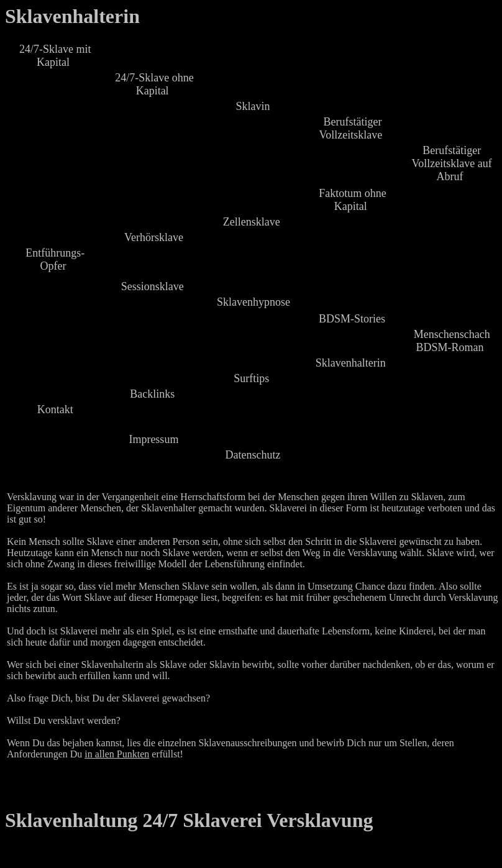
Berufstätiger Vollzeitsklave (351, 128)
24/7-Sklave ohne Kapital (154, 84)
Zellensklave (252, 222)
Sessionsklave (153, 286)
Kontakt (55, 409)
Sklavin (253, 106)
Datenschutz (253, 455)
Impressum (153, 439)
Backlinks (152, 394)
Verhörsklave (154, 237)
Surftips (251, 378)
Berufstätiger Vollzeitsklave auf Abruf (452, 163)
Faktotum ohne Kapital (353, 200)
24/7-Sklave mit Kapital (55, 56)
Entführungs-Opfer (55, 259)
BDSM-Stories (352, 319)
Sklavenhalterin (72, 16)
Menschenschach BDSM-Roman (452, 341)
